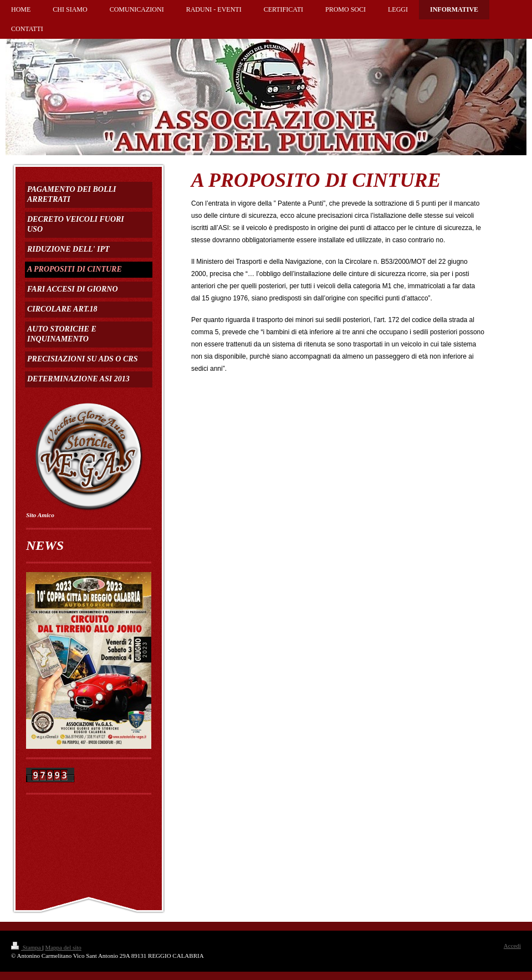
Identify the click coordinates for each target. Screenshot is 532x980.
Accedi (512, 946)
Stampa (27, 947)
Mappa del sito (63, 947)
